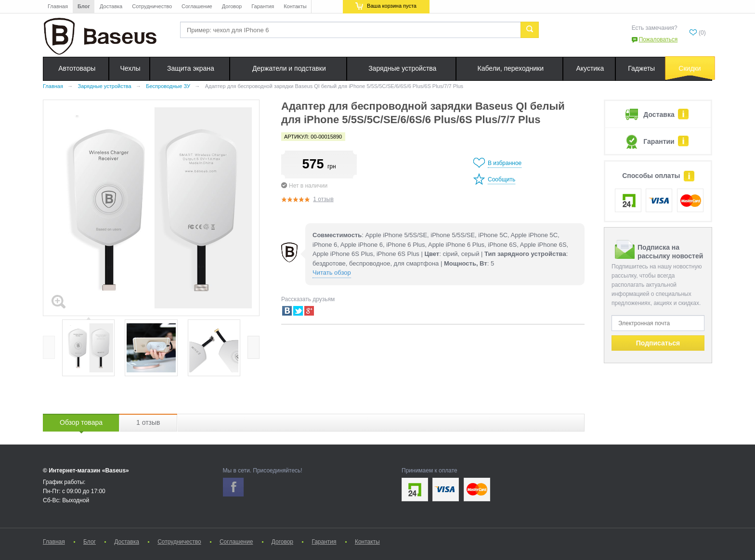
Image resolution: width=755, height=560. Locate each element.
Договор (232, 6)
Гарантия (263, 6)
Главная (58, 6)
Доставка (111, 6)
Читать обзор (332, 273)
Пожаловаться (658, 39)
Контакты (295, 6)
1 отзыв (323, 199)
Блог (84, 6)
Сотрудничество (152, 6)
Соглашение (197, 6)
